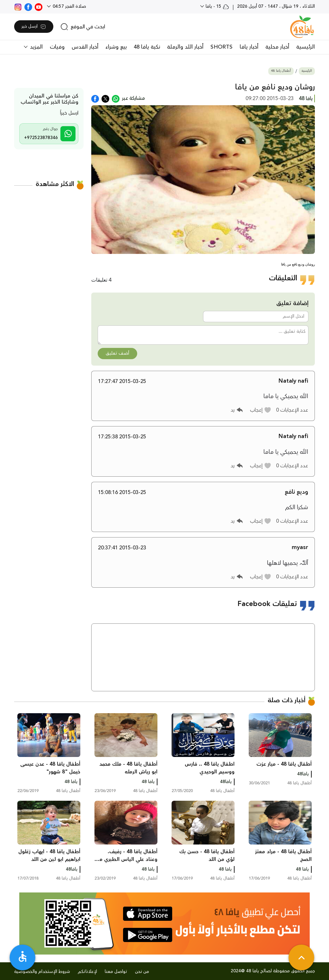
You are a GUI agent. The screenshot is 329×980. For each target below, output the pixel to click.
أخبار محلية (277, 47)
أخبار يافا (249, 47)
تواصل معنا (116, 972)
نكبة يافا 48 (147, 47)
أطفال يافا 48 (281, 71)
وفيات (57, 47)
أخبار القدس (85, 47)
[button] (261, 410)
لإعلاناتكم (87, 972)
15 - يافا (217, 6)
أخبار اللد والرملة (185, 47)
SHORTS (222, 47)
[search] (83, 27)
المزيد (36, 47)
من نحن (142, 972)
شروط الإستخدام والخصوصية (42, 972)
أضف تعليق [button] (117, 353)
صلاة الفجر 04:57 (69, 6)
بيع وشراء (116, 47)
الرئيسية (306, 47)
